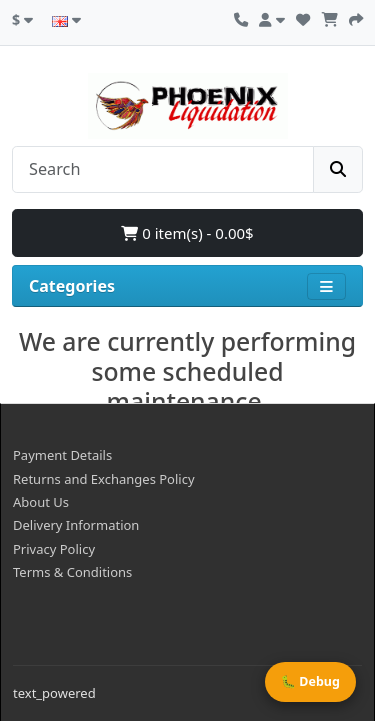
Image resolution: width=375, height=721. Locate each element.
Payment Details (62, 455)
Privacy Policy (54, 549)
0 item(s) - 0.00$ (187, 233)
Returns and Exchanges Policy (104, 479)
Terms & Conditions (72, 572)
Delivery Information (76, 525)
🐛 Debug (310, 681)
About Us (41, 502)
